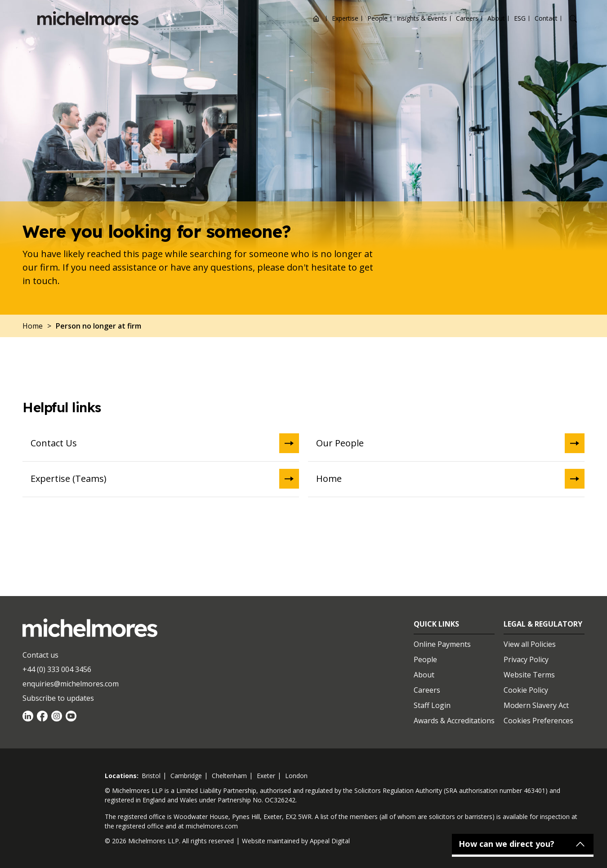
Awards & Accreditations (454, 721)
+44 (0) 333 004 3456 (57, 669)
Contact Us (165, 443)
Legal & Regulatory (543, 624)
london (296, 776)
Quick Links (436, 624)
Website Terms (529, 675)
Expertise (345, 18)
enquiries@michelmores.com (71, 684)
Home (450, 479)
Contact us (40, 655)
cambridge (186, 776)
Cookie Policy (526, 690)
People (377, 18)
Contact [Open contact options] (546, 18)
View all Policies (530, 644)
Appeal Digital (330, 841)
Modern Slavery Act (536, 705)
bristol (151, 776)
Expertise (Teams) (165, 479)
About (496, 18)
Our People (450, 443)
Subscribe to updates (58, 698)
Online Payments (442, 644)
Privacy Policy (526, 659)
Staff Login (432, 705)
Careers (467, 18)
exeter (266, 776)
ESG (520, 18)
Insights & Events (422, 18)
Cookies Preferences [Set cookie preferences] (538, 721)
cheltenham (229, 776)
